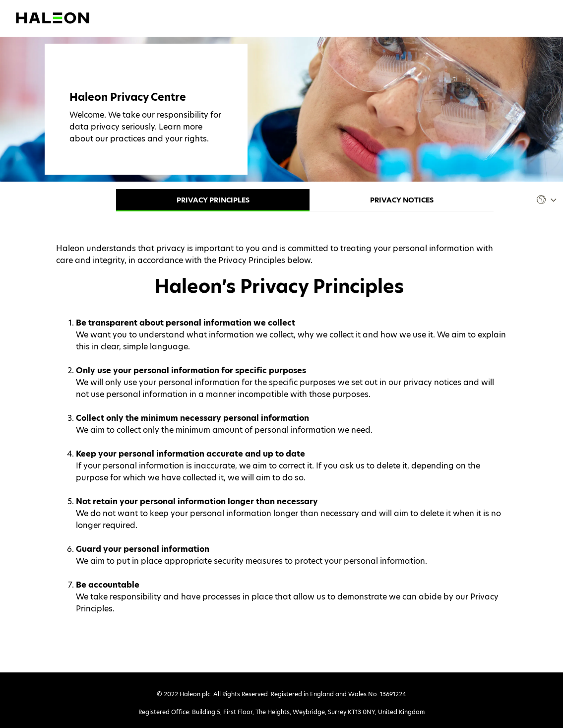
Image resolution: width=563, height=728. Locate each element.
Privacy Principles (213, 200)
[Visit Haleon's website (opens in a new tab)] (53, 17)
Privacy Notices (402, 200)
